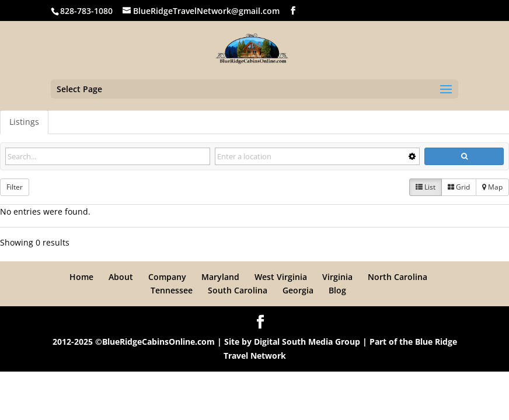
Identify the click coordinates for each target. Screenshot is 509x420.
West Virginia (281, 277)
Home (81, 277)
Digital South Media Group (307, 342)
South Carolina (238, 290)
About (121, 277)
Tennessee (172, 290)
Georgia (298, 290)
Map (492, 187)
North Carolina (398, 277)
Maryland (220, 277)
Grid (459, 187)
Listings (24, 122)
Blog (337, 290)
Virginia (337, 277)
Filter (15, 187)
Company (167, 277)
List (426, 187)
